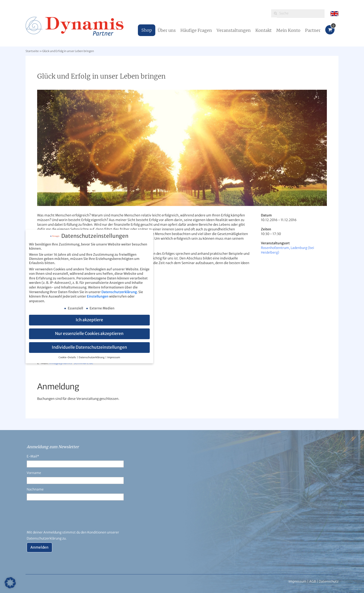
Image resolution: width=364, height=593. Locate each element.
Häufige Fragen (196, 30)
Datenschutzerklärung (119, 292)
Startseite (32, 51)
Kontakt (263, 30)
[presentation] (62, 518)
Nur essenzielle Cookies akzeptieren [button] (89, 334)
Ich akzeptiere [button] (89, 320)
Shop (147, 30)
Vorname (34, 473)
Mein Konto (288, 30)
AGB (313, 581)
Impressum (114, 357)
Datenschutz (329, 581)
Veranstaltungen (234, 30)
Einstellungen (98, 296)
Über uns (167, 30)
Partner (313, 30)
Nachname (35, 489)
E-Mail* (33, 456)
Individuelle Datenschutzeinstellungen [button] (89, 347)
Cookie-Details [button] (67, 357)
